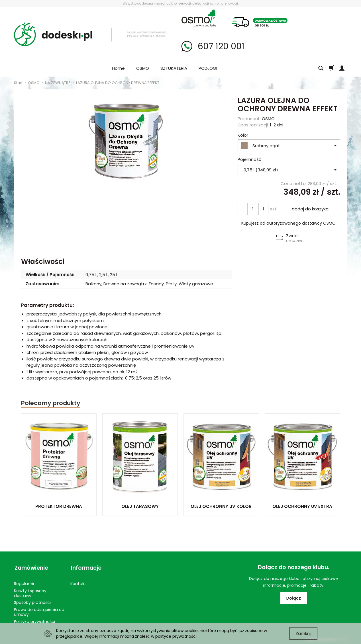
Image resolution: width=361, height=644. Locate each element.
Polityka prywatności (34, 620)
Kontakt (78, 582)
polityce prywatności (176, 636)
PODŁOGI (208, 68)
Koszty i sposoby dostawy (30, 592)
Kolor (243, 135)
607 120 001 (220, 46)
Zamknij (303, 633)
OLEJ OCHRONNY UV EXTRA (302, 506)
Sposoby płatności (32, 601)
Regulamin (25, 582)
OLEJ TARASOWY (140, 506)
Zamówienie (31, 567)
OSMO (143, 68)
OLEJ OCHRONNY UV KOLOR (221, 506)
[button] (289, 238)
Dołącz (294, 598)
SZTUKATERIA (174, 68)
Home (118, 68)
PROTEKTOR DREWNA (59, 506)
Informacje (86, 567)
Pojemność (249, 159)
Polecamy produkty (51, 403)
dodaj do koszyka (310, 209)
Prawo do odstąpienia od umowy (39, 611)
